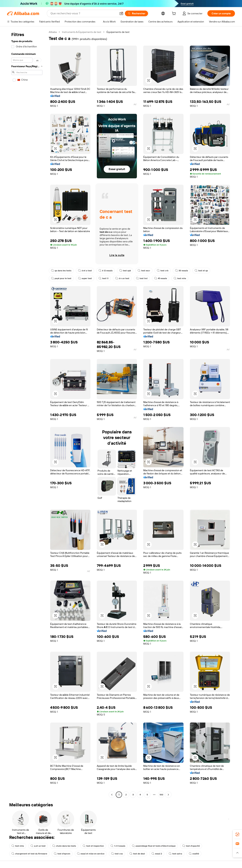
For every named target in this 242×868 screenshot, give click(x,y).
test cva (117, 854)
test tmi (142, 278)
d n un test (122, 278)
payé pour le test (61, 278)
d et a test (85, 271)
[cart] (175, 14)
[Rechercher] (136, 13)
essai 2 (157, 854)
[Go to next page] (168, 795)
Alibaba (53, 32)
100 (161, 795)
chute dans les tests (64, 846)
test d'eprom (62, 854)
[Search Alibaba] (83, 13)
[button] (121, 13)
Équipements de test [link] (118, 32)
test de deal (137, 854)
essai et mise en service (91, 854)
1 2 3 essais (118, 846)
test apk (125, 271)
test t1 (104, 278)
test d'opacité (191, 846)
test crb (163, 271)
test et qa (201, 271)
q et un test (38, 846)
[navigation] (27, 414)
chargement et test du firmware (29, 854)
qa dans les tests (61, 271)
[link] (237, 834)
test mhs (180, 278)
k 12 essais (106, 271)
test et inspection (93, 846)
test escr (144, 271)
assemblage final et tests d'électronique (154, 846)
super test (85, 278)
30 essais (181, 271)
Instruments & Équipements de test (82, 32)
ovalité (194, 854)
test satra (175, 854)
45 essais (161, 278)
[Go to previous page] (112, 795)
